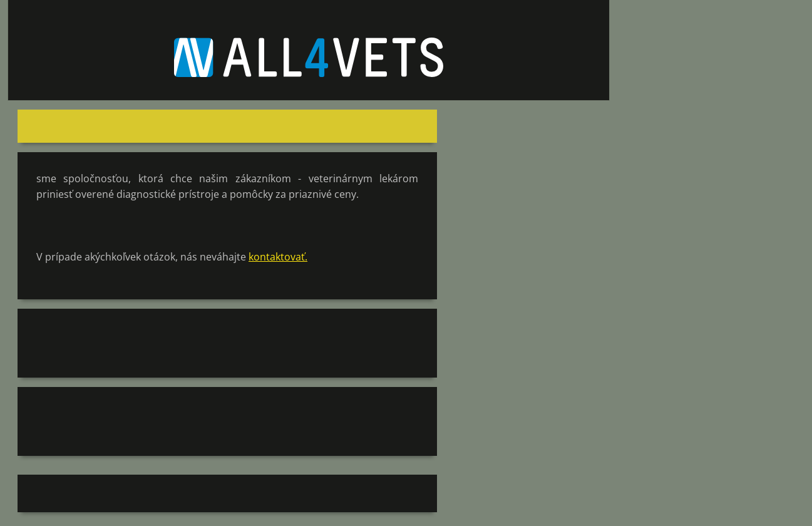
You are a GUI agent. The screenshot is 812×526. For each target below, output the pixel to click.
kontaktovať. (278, 257)
